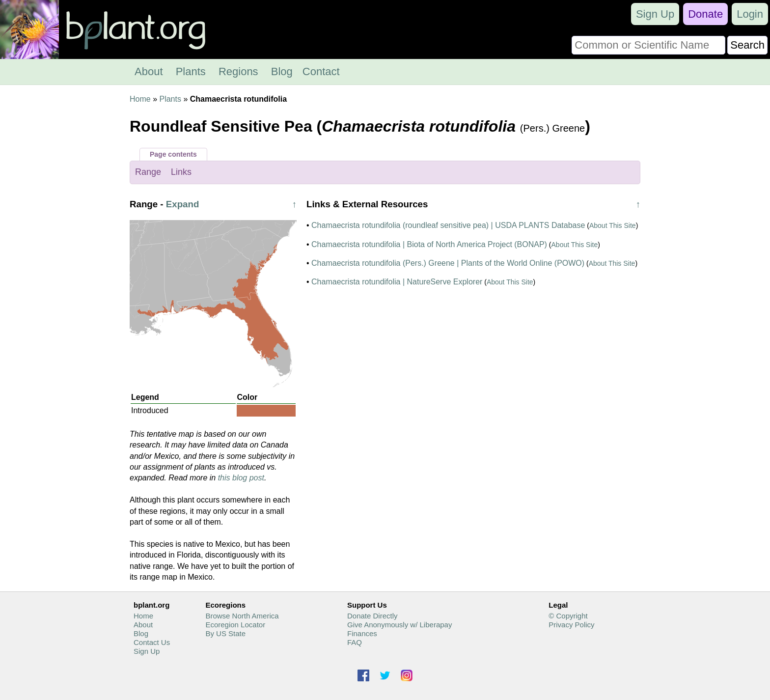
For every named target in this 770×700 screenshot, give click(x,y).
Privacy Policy (571, 625)
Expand (183, 204)
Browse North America (242, 616)
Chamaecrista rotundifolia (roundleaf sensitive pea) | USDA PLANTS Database (448, 225)
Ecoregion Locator (235, 625)
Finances (362, 633)
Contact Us (152, 642)
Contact (321, 71)
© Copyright (568, 616)
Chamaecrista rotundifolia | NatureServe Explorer (397, 282)
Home (140, 99)
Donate (705, 14)
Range (148, 172)
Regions (238, 71)
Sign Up (655, 14)
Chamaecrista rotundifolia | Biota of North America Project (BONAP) (429, 244)
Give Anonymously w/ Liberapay (399, 625)
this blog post (241, 478)
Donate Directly (372, 616)
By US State (225, 633)
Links (181, 172)
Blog (282, 71)
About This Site (613, 225)
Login (750, 14)
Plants (191, 71)
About (149, 71)
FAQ (355, 642)
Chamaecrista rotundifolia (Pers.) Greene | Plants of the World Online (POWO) (448, 263)
